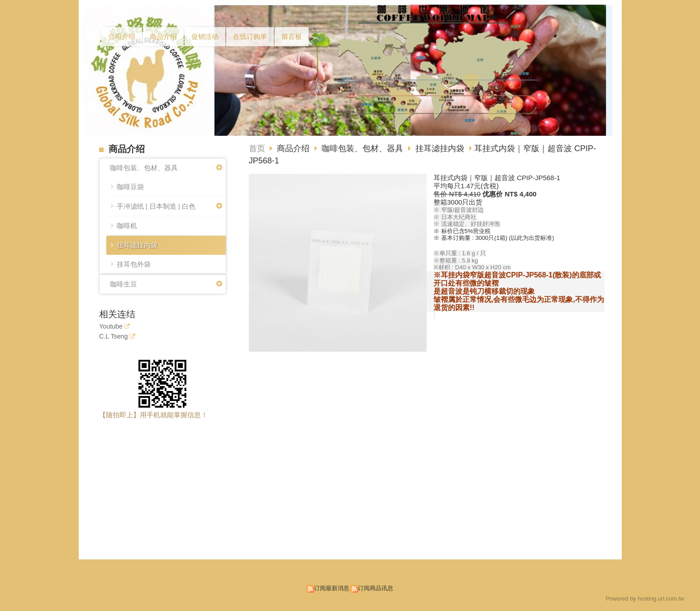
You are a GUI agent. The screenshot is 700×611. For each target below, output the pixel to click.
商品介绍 (294, 148)
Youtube (111, 327)
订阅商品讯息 (376, 588)
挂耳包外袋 (134, 264)
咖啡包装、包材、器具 (144, 168)
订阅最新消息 (332, 588)
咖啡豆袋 (130, 187)
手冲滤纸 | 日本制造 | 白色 (156, 206)
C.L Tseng (113, 337)
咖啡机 (127, 226)
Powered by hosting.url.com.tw (645, 599)
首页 (257, 148)
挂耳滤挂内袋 (137, 245)
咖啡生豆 (124, 284)
